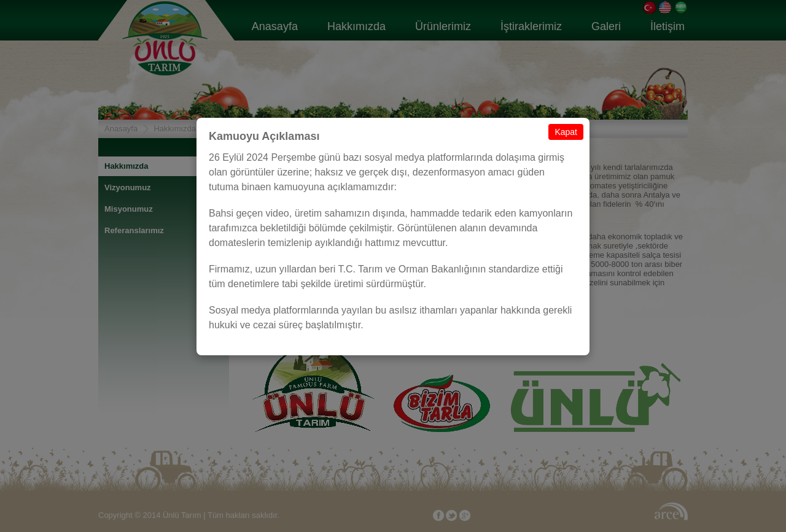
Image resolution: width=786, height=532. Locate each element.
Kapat (566, 132)
